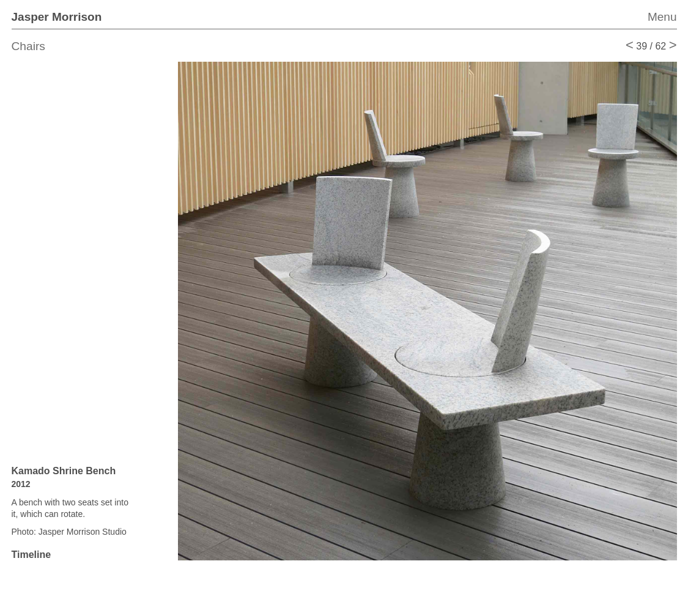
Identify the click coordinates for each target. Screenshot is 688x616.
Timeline (31, 555)
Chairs (28, 46)
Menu (662, 17)
